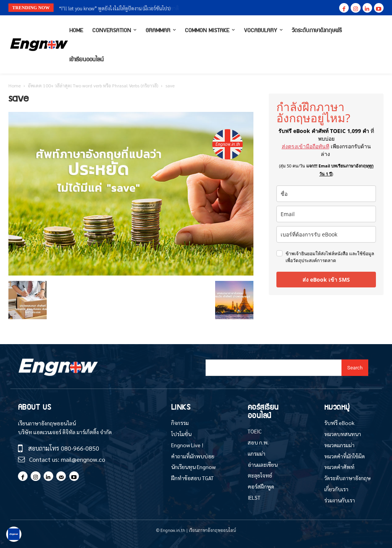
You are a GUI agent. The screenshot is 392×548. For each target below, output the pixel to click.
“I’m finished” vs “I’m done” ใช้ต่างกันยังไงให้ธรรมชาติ (117, 8)
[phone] (326, 234)
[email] (326, 214)
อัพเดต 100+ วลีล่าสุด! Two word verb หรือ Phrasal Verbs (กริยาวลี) (93, 85)
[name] (326, 194)
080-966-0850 (80, 448)
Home (15, 85)
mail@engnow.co (83, 459)
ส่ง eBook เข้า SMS (326, 280)
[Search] (355, 368)
